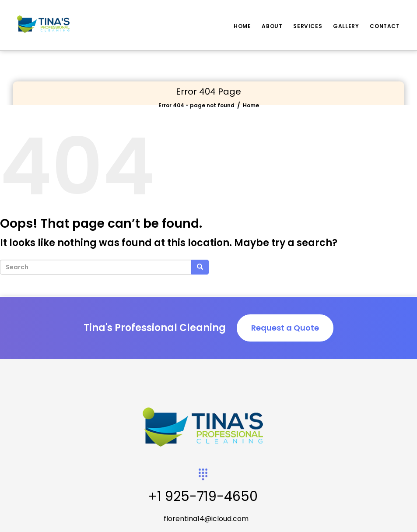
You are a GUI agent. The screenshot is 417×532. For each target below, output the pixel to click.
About (272, 26)
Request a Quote (285, 328)
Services (308, 26)
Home (242, 26)
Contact (385, 26)
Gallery (346, 26)
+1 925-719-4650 (203, 497)
